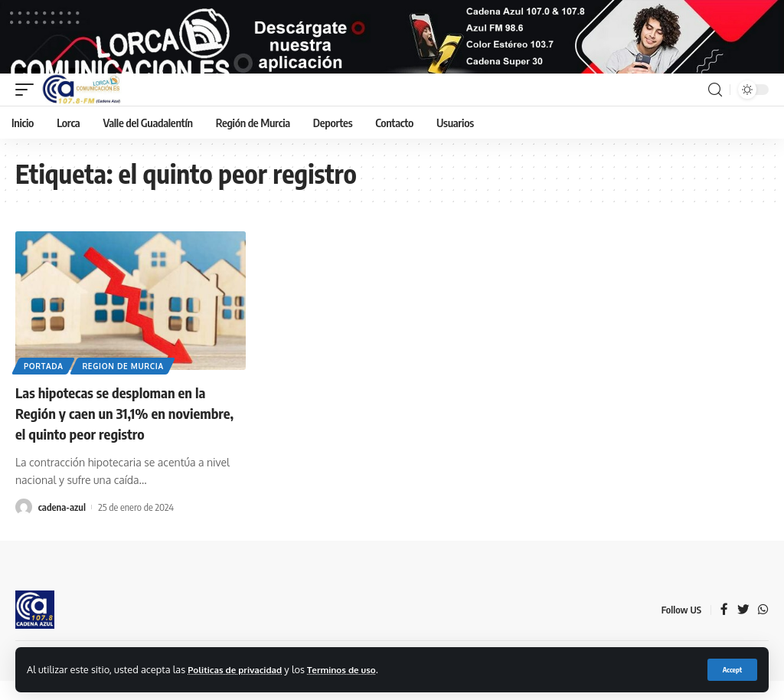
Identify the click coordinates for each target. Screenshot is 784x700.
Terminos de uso (355, 669)
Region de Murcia (126, 388)
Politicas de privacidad (240, 669)
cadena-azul (62, 527)
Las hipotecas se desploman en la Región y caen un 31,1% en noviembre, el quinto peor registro (122, 434)
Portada (44, 388)
